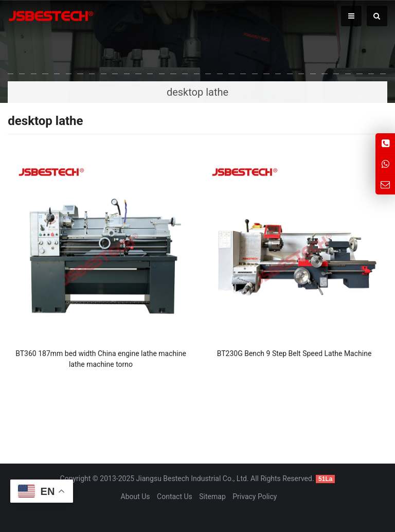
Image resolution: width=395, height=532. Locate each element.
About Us (136, 496)
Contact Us (175, 496)
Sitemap (212, 496)
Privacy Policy (255, 496)
